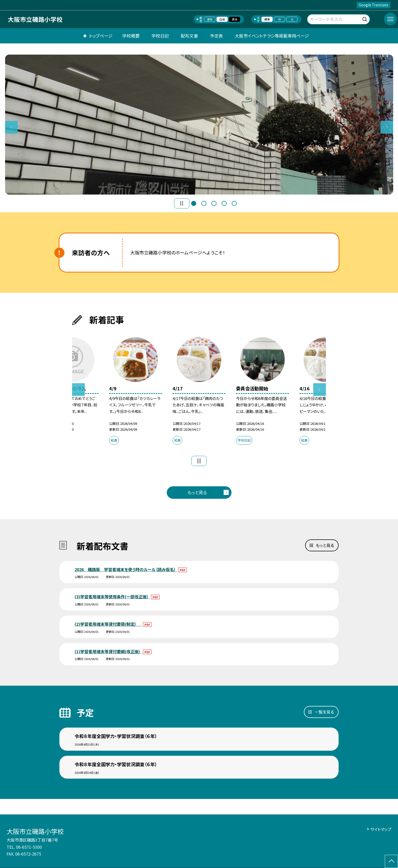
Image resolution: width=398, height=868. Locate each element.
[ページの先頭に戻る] (391, 861)
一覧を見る (324, 712)
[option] (199, 125)
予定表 (216, 36)
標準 (267, 19)
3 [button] (214, 203)
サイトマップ (381, 829)
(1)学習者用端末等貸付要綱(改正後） (108, 651)
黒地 (235, 19)
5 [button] (234, 203)
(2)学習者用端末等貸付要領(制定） (108, 624)
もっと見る (197, 492)
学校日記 (160, 36)
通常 (210, 19)
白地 (222, 19)
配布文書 (189, 36)
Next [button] (387, 127)
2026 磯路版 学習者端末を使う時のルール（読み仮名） (126, 569)
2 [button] (204, 203)
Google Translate (374, 5)
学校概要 (131, 36)
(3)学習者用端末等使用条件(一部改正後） (112, 597)
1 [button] (194, 203)
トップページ (101, 36)
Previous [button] (11, 127)
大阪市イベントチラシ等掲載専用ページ (272, 36)
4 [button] (224, 203)
